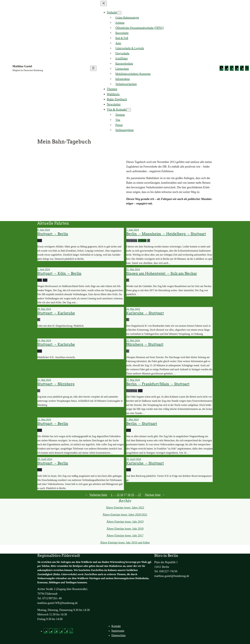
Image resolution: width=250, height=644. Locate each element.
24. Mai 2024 (133, 309)
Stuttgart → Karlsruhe (56, 313)
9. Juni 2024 (44, 230)
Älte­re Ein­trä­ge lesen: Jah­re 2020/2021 (125, 515)
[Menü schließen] (104, 3)
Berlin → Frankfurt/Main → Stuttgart (158, 384)
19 (132, 495)
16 (122, 495)
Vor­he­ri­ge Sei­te (96, 495)
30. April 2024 (45, 459)
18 (129, 495)
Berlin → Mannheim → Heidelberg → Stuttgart (166, 234)
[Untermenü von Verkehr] (119, 13)
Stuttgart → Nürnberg (56, 384)
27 (140, 495)
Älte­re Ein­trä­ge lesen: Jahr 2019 (125, 522)
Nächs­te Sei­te (155, 495)
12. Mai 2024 (44, 420)
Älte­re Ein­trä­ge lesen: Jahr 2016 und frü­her (125, 543)
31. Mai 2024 (133, 269)
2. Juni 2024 (44, 269)
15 (118, 495)
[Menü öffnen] (93, 68)
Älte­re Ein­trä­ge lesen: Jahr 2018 (125, 529)
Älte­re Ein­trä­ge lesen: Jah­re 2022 (125, 508)
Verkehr (112, 12)
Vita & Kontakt (117, 109)
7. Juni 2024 (133, 230)
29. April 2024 (134, 459)
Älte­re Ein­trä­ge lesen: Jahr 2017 (125, 536)
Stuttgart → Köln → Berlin (59, 274)
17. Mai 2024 (133, 380)
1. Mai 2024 (132, 420)
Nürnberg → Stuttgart (145, 344)
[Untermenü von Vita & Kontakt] (129, 110)
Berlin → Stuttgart (142, 424)
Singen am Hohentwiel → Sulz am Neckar (162, 274)
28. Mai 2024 (44, 309)
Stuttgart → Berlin (53, 234)
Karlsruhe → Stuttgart (145, 313)
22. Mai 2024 (133, 340)
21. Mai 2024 (44, 380)
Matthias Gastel (22, 66)
